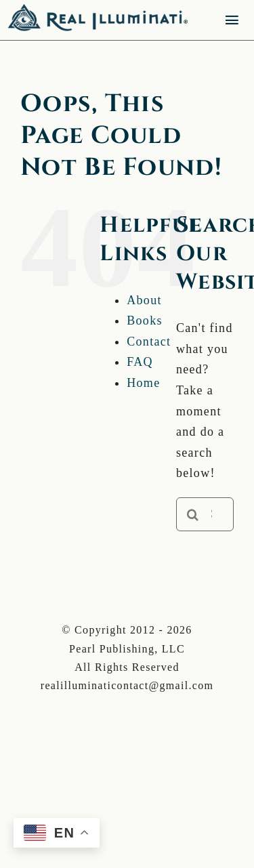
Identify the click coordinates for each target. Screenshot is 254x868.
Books (145, 321)
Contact (149, 342)
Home (143, 383)
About (144, 300)
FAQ (140, 362)
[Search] (193, 514)
